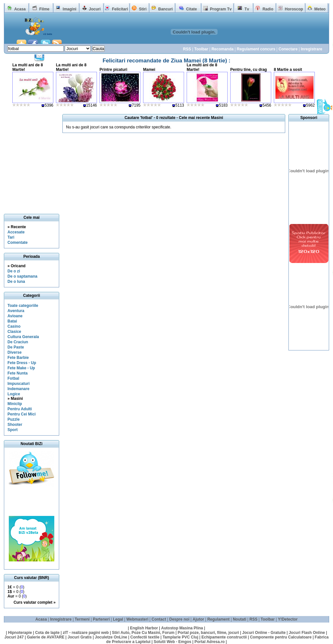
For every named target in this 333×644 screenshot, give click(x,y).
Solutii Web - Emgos (172, 642)
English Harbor (144, 628)
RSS (187, 49)
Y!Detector (288, 619)
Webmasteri (137, 619)
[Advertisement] (33, 501)
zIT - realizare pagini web (86, 633)
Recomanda (222, 49)
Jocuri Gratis (80, 637)
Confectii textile (145, 637)
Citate (191, 9)
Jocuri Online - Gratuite (264, 633)
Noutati (240, 619)
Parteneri (101, 619)
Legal (118, 619)
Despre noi (180, 619)
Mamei (149, 70)
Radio (268, 9)
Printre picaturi (113, 70)
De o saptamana (22, 276)
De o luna (16, 282)
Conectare (288, 49)
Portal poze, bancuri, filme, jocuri (208, 633)
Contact (159, 619)
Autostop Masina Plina (182, 628)
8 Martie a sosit (288, 70)
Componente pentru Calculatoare (281, 637)
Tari (11, 237)
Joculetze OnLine (111, 637)
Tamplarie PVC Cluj (180, 637)
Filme (44, 9)
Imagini (70, 9)
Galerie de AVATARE (46, 637)
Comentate (18, 243)
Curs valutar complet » (35, 602)
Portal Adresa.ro (210, 642)
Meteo (320, 9)
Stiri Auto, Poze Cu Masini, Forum (143, 633)
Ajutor (198, 619)
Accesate (16, 232)
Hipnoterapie (20, 633)
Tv (247, 9)
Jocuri (95, 9)
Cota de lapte (47, 633)
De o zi (14, 271)
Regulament (218, 619)
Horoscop (294, 9)
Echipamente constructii (224, 637)
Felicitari (120, 9)
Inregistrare (312, 49)
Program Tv (221, 9)
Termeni (82, 619)
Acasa (20, 9)
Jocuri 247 (14, 637)
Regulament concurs (256, 49)
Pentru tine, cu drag (249, 70)
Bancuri (165, 9)
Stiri (143, 9)
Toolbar (201, 49)
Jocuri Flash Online (307, 633)
